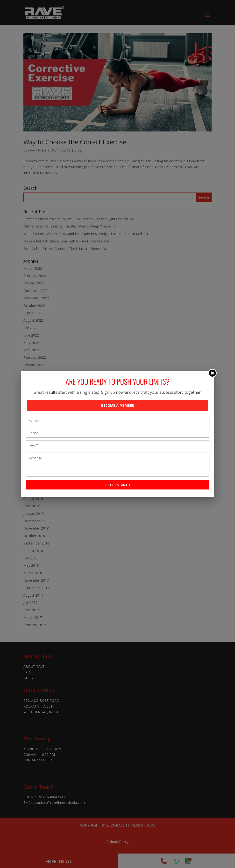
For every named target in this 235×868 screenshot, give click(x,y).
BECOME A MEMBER (118, 405)
